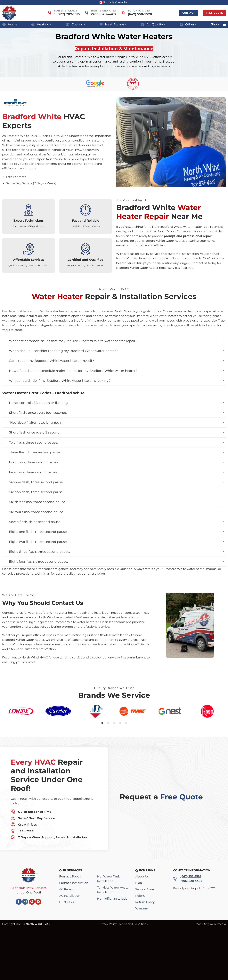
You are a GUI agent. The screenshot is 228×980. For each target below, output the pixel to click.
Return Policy (145, 902)
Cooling (76, 24)
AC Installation (70, 896)
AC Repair (66, 889)
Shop (216, 24)
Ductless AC (68, 902)
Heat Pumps (113, 24)
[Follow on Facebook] (19, 902)
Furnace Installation (74, 883)
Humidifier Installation (113, 899)
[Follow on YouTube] (38, 902)
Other (188, 24)
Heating (41, 24)
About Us (142, 876)
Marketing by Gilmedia (211, 924)
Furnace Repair (70, 876)
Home (10, 24)
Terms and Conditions (133, 924)
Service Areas (145, 889)
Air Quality (153, 24)
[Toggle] (224, 341)
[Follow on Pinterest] (32, 902)
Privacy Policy (108, 924)
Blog (139, 883)
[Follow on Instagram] (25, 902)
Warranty (142, 908)
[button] (224, 24)
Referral (141, 896)
